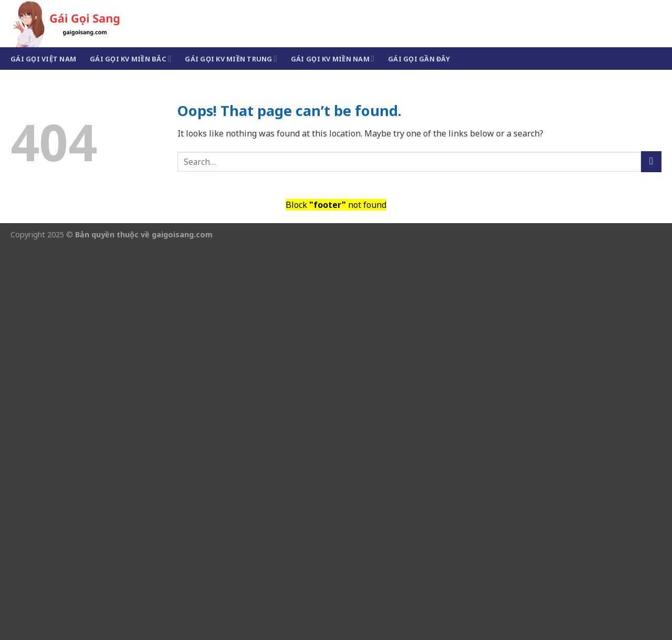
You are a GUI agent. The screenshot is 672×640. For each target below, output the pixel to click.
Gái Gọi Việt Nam (43, 59)
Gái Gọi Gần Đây (419, 59)
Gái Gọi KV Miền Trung (231, 59)
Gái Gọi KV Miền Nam (333, 59)
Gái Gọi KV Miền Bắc (130, 59)
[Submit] (651, 161)
